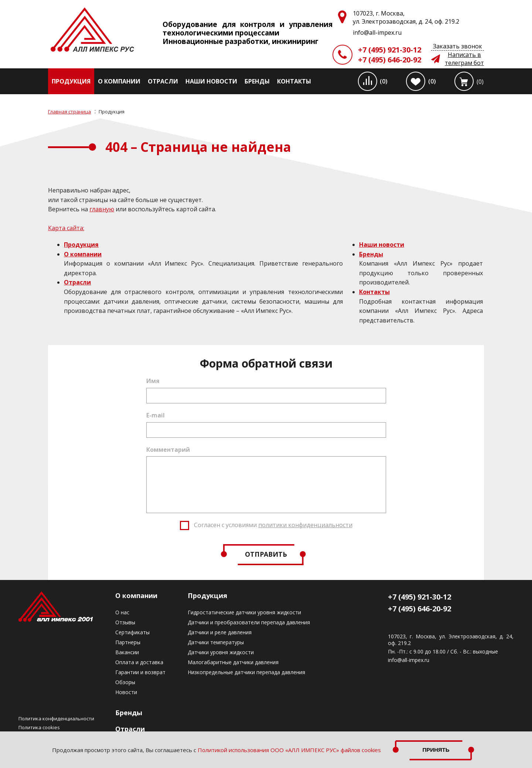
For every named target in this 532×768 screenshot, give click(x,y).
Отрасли (163, 81)
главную (102, 209)
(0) (384, 81)
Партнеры (128, 642)
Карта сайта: (66, 228)
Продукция (71, 81)
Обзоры (125, 682)
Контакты (294, 81)
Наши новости (211, 81)
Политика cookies (39, 727)
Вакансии (127, 652)
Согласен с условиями (273, 525)
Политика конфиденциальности (56, 718)
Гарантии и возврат (140, 672)
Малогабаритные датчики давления (233, 662)
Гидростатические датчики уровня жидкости (244, 612)
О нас (122, 612)
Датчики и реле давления (220, 632)
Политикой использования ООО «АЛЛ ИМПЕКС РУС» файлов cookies (289, 750)
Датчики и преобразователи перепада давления (249, 622)
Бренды (257, 81)
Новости (126, 692)
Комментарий (168, 450)
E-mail (156, 415)
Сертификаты (132, 632)
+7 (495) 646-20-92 (390, 60)
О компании (119, 81)
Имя (153, 381)
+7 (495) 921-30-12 (390, 50)
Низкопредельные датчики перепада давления (246, 672)
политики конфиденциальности (305, 525)
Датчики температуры (216, 642)
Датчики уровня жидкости (221, 652)
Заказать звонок (458, 46)
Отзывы (125, 622)
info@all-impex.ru (409, 660)
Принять (436, 750)
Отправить (266, 554)
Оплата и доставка (139, 662)
